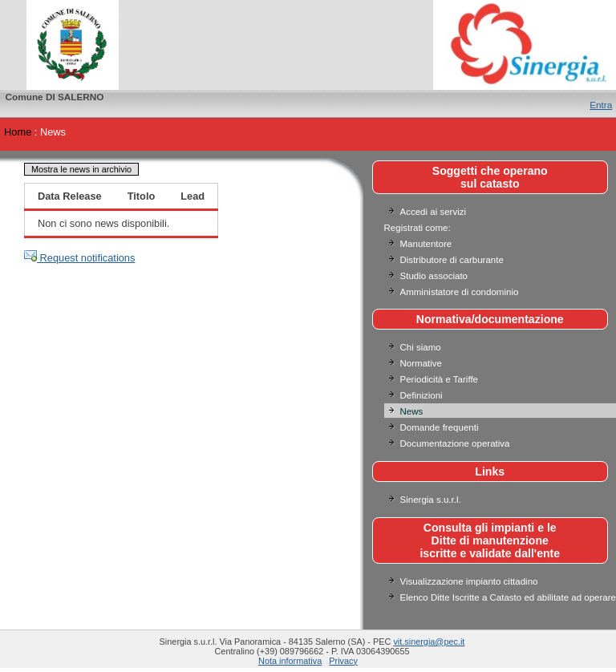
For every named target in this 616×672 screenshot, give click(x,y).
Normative (421, 363)
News (412, 411)
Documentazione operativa (455, 443)
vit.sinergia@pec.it (429, 642)
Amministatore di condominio (460, 292)
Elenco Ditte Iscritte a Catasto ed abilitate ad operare (509, 597)
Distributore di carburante (452, 260)
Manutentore (426, 244)
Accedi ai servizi (434, 212)
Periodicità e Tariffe (441, 379)
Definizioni (421, 395)
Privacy (343, 661)
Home (18, 132)
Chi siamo (421, 347)
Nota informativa (290, 661)
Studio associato (434, 276)
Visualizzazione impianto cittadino (469, 581)
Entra (601, 105)
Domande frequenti (440, 427)
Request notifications (79, 258)
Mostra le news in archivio (81, 169)
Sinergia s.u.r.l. (431, 500)
